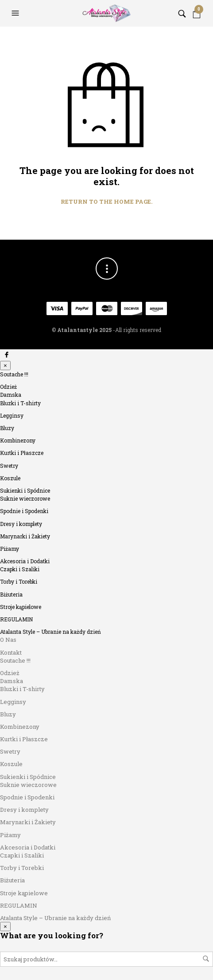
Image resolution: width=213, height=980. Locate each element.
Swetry (9, 466)
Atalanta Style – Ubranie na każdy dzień (50, 632)
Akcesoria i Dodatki (25, 561)
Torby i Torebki (19, 581)
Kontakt (11, 652)
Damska (11, 395)
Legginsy (12, 415)
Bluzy (7, 428)
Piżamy (10, 549)
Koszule (10, 478)
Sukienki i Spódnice (25, 490)
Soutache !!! (14, 374)
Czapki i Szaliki (20, 569)
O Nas (8, 640)
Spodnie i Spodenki (24, 511)
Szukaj (206, 959)
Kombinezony (18, 440)
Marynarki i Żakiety (25, 536)
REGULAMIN (16, 619)
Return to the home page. (106, 202)
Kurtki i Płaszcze (22, 453)
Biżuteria (11, 594)
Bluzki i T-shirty (20, 403)
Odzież (8, 387)
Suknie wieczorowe (25, 498)
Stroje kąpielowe (21, 607)
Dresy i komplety (21, 524)
